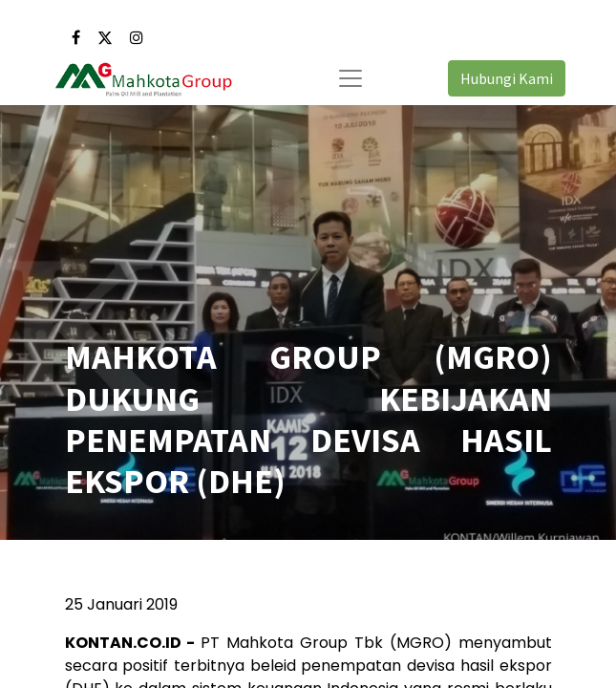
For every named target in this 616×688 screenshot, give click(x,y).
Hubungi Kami (507, 78)
